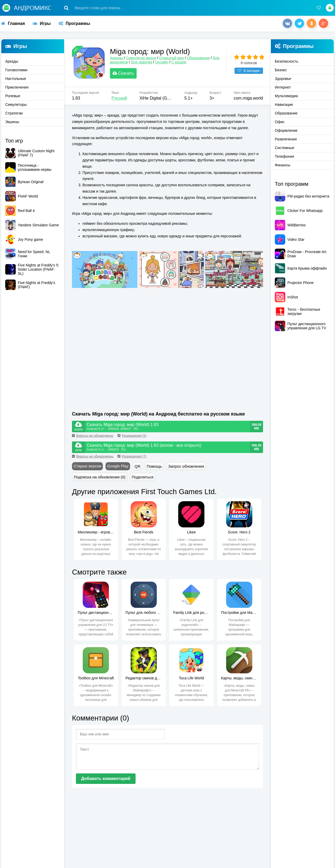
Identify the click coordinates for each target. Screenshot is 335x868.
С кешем (182, 63)
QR (138, 468)
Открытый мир (174, 59)
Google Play (118, 468)
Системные (284, 148)
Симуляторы (16, 105)
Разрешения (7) (132, 458)
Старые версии (87, 468)
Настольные (16, 79)
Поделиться (143, 479)
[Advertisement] (120, 364)
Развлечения (286, 139)
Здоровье (283, 79)
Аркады (12, 61)
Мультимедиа (286, 96)
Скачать (126, 75)
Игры (42, 23)
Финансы (283, 165)
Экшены (12, 122)
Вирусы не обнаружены (93, 438)
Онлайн (164, 63)
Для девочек (144, 63)
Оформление (286, 130)
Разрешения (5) (132, 438)
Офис (280, 122)
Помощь (154, 468)
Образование (201, 59)
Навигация (284, 105)
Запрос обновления (186, 468)
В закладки (249, 72)
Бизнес (281, 70)
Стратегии (14, 113)
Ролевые (13, 96)
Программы (74, 23)
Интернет (283, 87)
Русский (119, 100)
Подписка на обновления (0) (100, 479)
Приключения (17, 87)
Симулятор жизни (144, 59)
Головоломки (16, 70)
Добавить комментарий (106, 781)
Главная (13, 23)
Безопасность (286, 61)
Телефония (284, 156)
